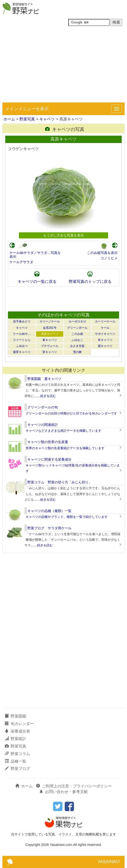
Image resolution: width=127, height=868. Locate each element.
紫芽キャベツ (22, 352)
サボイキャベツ (105, 334)
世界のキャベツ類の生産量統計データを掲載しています (65, 448)
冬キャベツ (105, 340)
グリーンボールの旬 (43, 407)
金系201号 (50, 328)
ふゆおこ (77, 340)
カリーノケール (50, 321)
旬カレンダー (19, 724)
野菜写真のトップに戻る (90, 282)
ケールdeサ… (22, 334)
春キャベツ (50, 340)
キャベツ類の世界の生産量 (48, 442)
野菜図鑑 (16, 716)
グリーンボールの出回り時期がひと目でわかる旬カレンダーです (71, 413)
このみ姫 (77, 334)
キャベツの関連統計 (43, 425)
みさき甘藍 (77, 346)
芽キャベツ (50, 352)
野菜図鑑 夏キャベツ (44, 379)
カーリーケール (105, 321)
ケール (105, 328)
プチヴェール (50, 346)
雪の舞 (77, 352)
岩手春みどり (22, 321)
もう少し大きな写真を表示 (63, 235)
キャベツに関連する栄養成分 (49, 459)
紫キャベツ (105, 346)
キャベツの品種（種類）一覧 (49, 511)
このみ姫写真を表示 (102, 253)
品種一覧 (16, 761)
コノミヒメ (109, 258)
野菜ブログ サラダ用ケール (49, 528)
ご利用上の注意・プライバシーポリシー (74, 786)
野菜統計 (16, 739)
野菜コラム (17, 754)
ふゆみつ (22, 346)
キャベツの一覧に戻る (37, 282)
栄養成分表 (17, 731)
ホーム (9, 119)
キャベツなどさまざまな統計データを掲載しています (63, 431)
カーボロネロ (77, 321)
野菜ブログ (17, 769)
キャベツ (47, 119)
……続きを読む (45, 396)
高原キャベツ (50, 334)
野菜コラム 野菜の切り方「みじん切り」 (60, 482)
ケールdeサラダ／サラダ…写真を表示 (35, 255)
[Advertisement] (63, 66)
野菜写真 (27, 119)
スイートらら (22, 340)
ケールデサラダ (21, 262)
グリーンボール (77, 328)
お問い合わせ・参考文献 (63, 792)
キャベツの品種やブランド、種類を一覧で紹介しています (67, 517)
